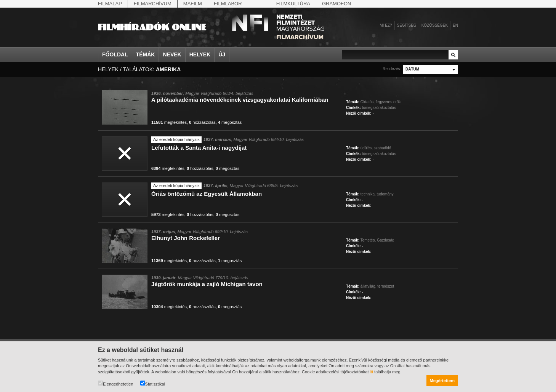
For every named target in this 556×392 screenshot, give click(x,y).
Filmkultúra (293, 4)
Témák (146, 54)
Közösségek (435, 25)
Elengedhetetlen (116, 383)
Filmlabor (228, 4)
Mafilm (193, 4)
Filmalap (110, 4)
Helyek (200, 54)
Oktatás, (368, 102)
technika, (368, 194)
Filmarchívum (153, 4)
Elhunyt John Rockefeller (186, 238)
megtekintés (169, 122)
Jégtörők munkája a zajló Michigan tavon (207, 284)
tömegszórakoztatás (379, 108)
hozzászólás (202, 122)
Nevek (172, 54)
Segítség (407, 25)
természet (386, 286)
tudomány (385, 194)
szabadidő (383, 148)
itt (372, 372)
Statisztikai (153, 383)
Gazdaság (386, 240)
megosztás (230, 122)
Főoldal (115, 54)
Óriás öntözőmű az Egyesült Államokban (207, 194)
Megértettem (442, 381)
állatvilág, (369, 286)
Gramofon (337, 4)
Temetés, (368, 240)
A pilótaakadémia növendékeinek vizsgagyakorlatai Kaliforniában (240, 100)
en (455, 25)
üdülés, (367, 148)
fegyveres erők (388, 102)
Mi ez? (386, 25)
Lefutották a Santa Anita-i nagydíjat (199, 148)
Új (222, 54)
